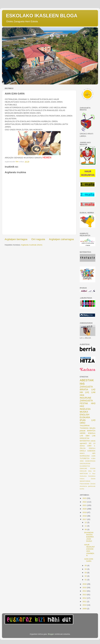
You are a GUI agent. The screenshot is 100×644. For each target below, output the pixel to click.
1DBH (89, 446)
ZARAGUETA (86, 401)
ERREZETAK (85, 438)
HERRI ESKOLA (88, 433)
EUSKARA (85, 417)
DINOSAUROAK (85, 464)
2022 (85, 502)
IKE (90, 443)
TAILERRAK (85, 426)
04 (86, 569)
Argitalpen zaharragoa (61, 239)
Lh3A (93, 456)
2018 (85, 516)
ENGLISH (84, 415)
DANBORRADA (90, 461)
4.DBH (93, 458)
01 (86, 580)
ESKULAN (83, 471)
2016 (85, 584)
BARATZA (91, 431)
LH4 (93, 392)
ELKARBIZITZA (85, 466)
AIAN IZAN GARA (89, 560)
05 (86, 566)
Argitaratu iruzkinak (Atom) (32, 245)
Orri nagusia (38, 239)
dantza (82, 446)
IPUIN (83, 420)
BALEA (92, 428)
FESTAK (84, 403)
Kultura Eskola (88, 479)
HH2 (82, 406)
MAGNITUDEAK (85, 481)
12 (86, 522)
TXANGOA (84, 428)
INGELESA (85, 409)
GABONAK (91, 451)
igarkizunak (92, 486)
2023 (85, 498)
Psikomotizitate (85, 484)
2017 (85, 519)
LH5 (81, 436)
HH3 (93, 403)
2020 (85, 509)
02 (86, 576)
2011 (85, 602)
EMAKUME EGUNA (88, 468)
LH (94, 443)
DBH (88, 436)
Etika (90, 471)
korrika (82, 489)
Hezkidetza (92, 476)
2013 (85, 595)
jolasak (83, 431)
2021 (85, 505)
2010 (85, 605)
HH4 (82, 395)
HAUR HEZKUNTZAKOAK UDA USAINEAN (90, 550)
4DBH (82, 461)
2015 (85, 588)
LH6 (94, 436)
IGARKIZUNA (85, 456)
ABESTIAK (87, 380)
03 (86, 573)
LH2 (93, 389)
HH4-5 (82, 453)
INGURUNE (85, 398)
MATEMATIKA (85, 441)
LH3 (93, 420)
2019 (85, 512)
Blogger (51, 634)
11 (86, 526)
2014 (85, 591)
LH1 (87, 392)
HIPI (94, 453)
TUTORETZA (85, 458)
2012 (85, 598)
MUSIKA (84, 412)
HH (81, 392)
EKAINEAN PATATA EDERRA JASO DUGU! (89, 537)
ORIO (82, 423)
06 (86, 529)
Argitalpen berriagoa (16, 239)
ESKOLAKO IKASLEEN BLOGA (42, 16)
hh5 (82, 384)
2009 (85, 609)
